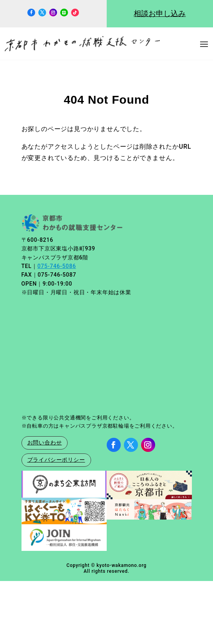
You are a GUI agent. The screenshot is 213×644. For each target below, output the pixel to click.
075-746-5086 (57, 266)
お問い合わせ (45, 443)
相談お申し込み (160, 13)
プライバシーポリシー (56, 460)
